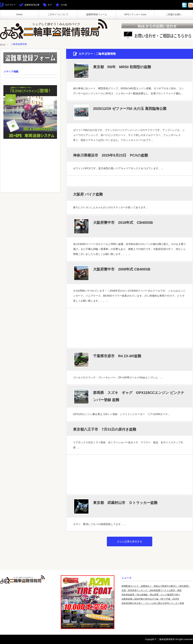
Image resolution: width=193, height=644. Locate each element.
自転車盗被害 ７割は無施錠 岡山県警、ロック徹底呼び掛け (151, 595)
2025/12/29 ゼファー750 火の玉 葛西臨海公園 (130, 109)
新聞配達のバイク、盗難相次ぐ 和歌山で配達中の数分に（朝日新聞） (156, 586)
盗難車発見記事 (32, 5)
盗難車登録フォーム (97, 14)
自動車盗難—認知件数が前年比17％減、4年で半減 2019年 (150, 599)
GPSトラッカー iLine (135, 14)
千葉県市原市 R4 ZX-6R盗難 (117, 356)
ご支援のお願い (174, 14)
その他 (64, 5)
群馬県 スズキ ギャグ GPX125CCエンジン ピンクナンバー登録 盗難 (139, 396)
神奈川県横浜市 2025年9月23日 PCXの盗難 (111, 155)
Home (19, 14)
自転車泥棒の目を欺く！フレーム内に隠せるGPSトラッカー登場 (153, 603)
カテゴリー (10, 5)
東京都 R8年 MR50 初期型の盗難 (122, 67)
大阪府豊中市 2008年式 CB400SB (122, 269)
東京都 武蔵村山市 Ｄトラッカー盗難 (125, 503)
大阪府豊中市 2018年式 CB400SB (123, 223)
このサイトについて (58, 14)
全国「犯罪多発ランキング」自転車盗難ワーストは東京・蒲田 (152, 590)
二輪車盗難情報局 (166, 639)
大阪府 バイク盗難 (88, 194)
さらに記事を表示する (130, 541)
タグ (50, 5)
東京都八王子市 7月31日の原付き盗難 (105, 429)
